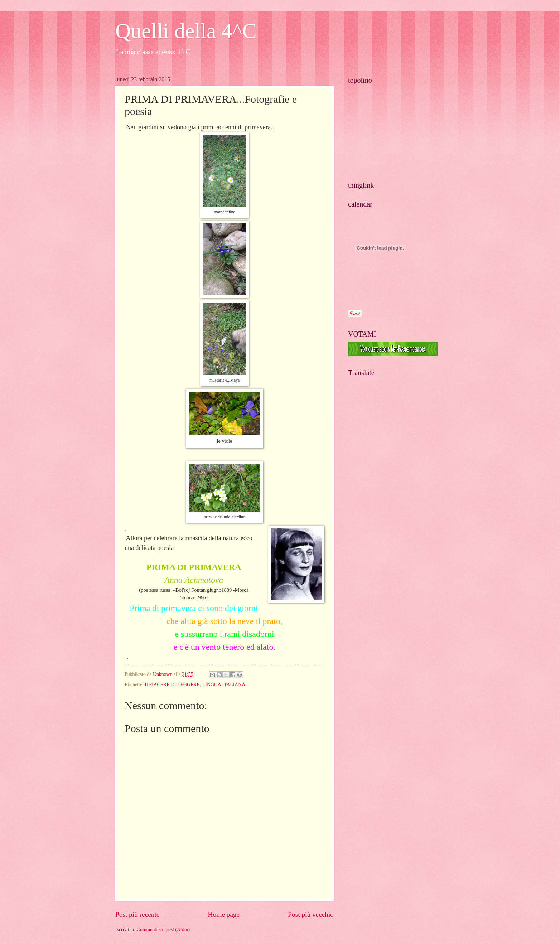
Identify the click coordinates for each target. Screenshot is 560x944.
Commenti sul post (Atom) (163, 930)
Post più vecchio (311, 914)
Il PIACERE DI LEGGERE (172, 685)
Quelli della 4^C (186, 31)
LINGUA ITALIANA (224, 685)
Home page (224, 914)
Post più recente (137, 914)
